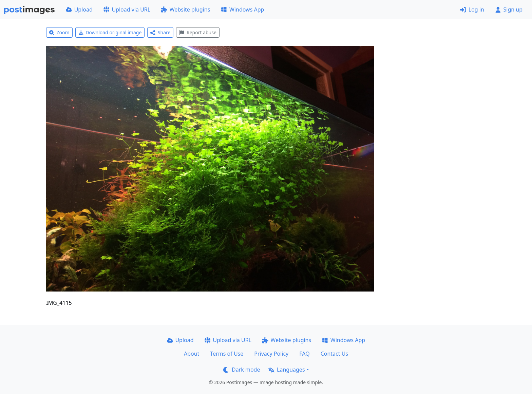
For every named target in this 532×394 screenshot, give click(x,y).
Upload (79, 10)
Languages (287, 370)
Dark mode (242, 370)
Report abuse (198, 32)
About (192, 354)
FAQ (304, 354)
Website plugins (186, 10)
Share (160, 32)
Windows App (242, 10)
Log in (472, 10)
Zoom (59, 32)
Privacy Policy (271, 354)
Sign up (509, 10)
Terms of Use (227, 354)
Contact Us (334, 354)
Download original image (110, 32)
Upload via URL (127, 10)
